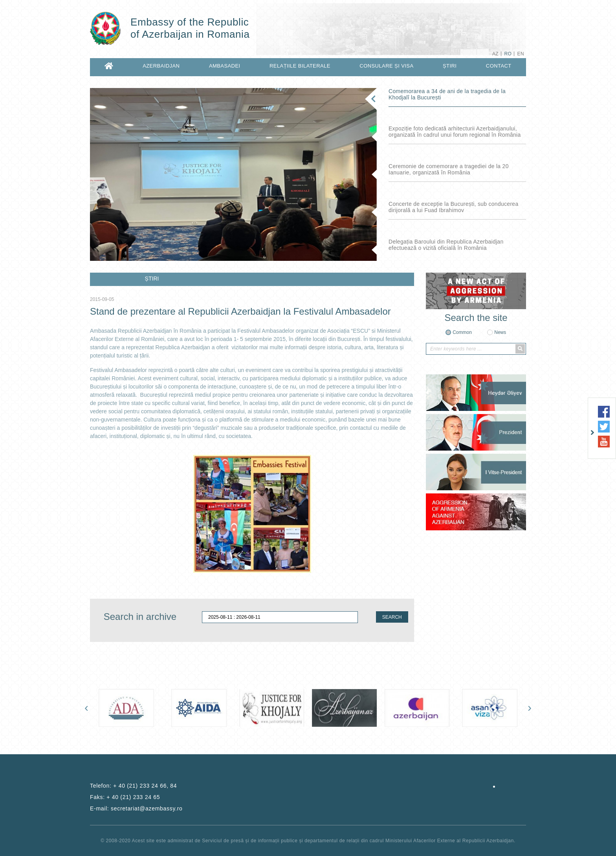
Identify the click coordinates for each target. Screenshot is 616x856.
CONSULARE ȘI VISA (386, 66)
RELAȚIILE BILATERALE (300, 66)
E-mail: (136, 808)
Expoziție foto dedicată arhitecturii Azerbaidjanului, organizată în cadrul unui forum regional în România (455, 132)
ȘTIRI (450, 66)
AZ (495, 54)
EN (521, 54)
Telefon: (133, 786)
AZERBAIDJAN (161, 66)
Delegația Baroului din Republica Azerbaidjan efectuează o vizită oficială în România (446, 245)
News (500, 332)
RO (508, 54)
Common (462, 332)
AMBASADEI (225, 66)
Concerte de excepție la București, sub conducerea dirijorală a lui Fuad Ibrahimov (453, 207)
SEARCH (392, 617)
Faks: (125, 797)
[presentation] (86, 708)
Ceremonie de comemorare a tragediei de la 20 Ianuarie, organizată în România (449, 169)
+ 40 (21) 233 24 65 (133, 797)
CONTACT (499, 66)
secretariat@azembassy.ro (147, 808)
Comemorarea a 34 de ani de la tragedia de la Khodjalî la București (447, 94)
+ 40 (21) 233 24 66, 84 (145, 786)
